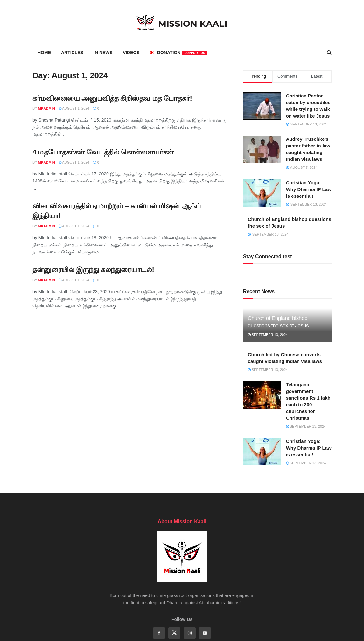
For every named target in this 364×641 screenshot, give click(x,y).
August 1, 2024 (74, 108)
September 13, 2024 (268, 335)
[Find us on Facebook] (159, 633)
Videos (131, 53)
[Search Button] (329, 53)
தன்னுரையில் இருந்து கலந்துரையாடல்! (93, 270)
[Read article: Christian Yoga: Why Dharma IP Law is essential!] (262, 452)
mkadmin (47, 108)
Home (44, 53)
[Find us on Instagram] (190, 633)
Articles (72, 53)
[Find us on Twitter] (174, 633)
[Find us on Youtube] (205, 633)
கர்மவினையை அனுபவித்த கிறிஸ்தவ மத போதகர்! (112, 98)
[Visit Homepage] (182, 22)
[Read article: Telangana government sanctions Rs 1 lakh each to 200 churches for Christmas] (262, 395)
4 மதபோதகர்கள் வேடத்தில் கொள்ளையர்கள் (103, 152)
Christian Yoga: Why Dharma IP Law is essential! (309, 189)
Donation (178, 53)
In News (103, 53)
